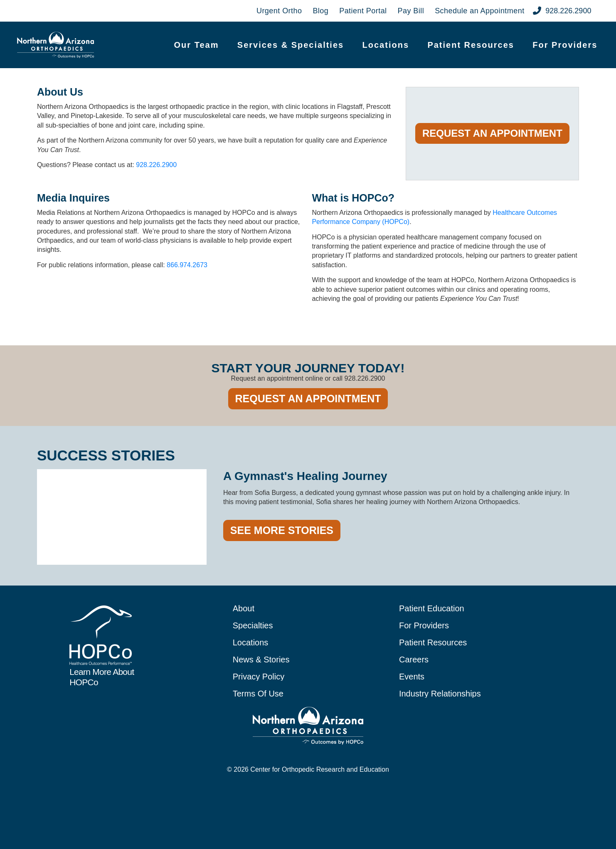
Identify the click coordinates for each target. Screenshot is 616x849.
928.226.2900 (156, 165)
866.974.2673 (187, 265)
